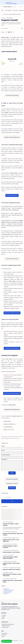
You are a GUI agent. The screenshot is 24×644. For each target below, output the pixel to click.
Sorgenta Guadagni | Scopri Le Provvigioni (10, 547)
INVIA (12, 473)
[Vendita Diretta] (10, 522)
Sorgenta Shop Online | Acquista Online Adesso (12, 581)
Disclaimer (4, 635)
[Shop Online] (15, 10)
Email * (3, 450)
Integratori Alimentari (9, 590)
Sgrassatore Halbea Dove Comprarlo (12, 569)
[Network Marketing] (8, 538)
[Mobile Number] (12, 457)
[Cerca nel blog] (12, 497)
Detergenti (6, 589)
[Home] (2, 10)
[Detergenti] (6, 572)
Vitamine (6, 594)
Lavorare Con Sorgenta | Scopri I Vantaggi (11, 524)
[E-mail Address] (12, 453)
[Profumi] (6, 555)
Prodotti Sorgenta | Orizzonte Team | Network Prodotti (8, 7)
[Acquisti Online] (7, 561)
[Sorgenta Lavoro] (15, 538)
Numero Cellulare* (6, 455)
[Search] (22, 6)
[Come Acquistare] (8, 10)
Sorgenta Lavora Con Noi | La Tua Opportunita (11, 540)
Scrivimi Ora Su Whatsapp (11, 4)
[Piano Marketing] (7, 532)
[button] (20, 6)
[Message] (12, 465)
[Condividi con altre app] (13, 32)
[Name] (12, 449)
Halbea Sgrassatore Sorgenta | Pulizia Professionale (12, 575)
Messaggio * (4, 459)
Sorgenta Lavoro (8, 592)
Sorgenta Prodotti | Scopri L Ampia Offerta (11, 564)
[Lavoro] (5, 522)
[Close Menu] (22, 2)
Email (3, 636)
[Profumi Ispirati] (11, 555)
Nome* (3, 446)
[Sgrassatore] (20, 568)
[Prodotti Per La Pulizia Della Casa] (11, 568)
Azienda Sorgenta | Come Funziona (11, 552)
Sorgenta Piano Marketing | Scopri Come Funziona (13, 534)
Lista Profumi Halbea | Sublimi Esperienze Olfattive (10, 558)
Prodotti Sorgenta (8, 591)
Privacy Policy (4, 633)
